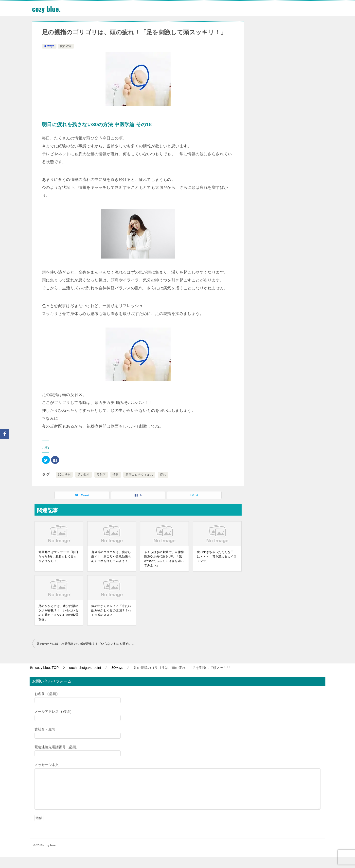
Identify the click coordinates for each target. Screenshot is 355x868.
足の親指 (84, 475)
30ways (49, 46)
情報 (116, 475)
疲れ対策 (66, 46)
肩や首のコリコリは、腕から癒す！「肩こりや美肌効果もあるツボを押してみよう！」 (111, 556)
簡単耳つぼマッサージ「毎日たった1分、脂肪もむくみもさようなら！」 (58, 556)
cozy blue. (47, 9)
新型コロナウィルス (139, 475)
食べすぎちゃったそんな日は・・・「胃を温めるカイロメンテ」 (217, 556)
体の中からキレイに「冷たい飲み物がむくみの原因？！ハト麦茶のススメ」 (111, 610)
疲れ (163, 475)
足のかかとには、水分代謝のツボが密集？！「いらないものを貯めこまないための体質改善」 (58, 613)
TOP (47, 668)
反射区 (101, 475)
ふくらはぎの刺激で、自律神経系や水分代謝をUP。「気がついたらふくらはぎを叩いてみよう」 (164, 559)
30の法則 (64, 475)
